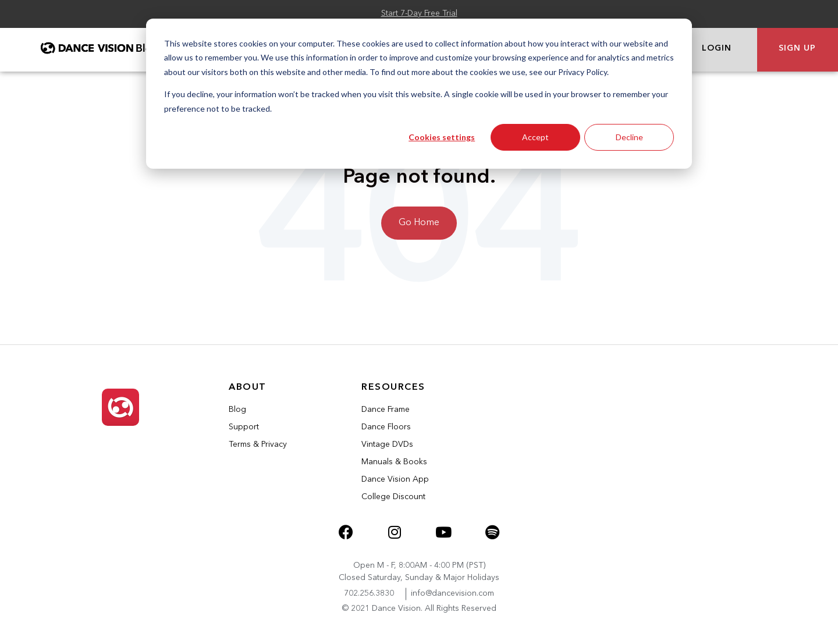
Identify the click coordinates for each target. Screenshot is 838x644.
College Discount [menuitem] (393, 497)
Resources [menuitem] (393, 387)
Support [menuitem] (244, 427)
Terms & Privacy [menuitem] (258, 444)
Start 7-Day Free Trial (419, 13)
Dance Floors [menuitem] (386, 427)
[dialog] (419, 94)
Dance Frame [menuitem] (386, 410)
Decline (629, 137)
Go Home (419, 223)
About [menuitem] (248, 387)
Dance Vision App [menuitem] (395, 479)
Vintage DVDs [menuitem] (387, 444)
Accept (535, 137)
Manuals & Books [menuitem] (394, 462)
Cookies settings (442, 137)
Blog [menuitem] (237, 410)
